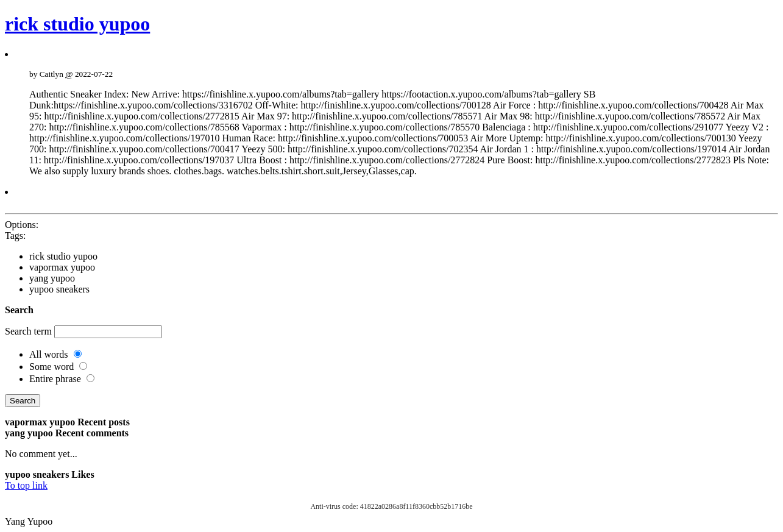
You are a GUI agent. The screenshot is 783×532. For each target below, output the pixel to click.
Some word (51, 367)
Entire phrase (55, 379)
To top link (26, 485)
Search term (28, 331)
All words (49, 354)
